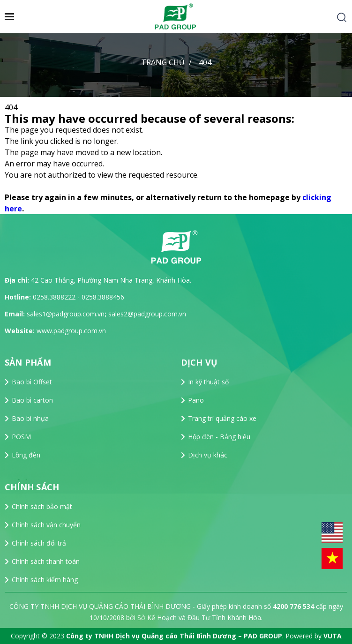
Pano (196, 400)
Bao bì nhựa (30, 418)
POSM (21, 437)
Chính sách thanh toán (46, 561)
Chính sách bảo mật (42, 506)
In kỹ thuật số (208, 382)
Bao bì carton (32, 400)
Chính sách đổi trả (39, 543)
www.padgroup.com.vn (71, 331)
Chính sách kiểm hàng (45, 580)
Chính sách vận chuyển (46, 525)
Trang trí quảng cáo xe (222, 418)
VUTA (333, 636)
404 (205, 62)
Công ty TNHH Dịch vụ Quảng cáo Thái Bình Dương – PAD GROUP (174, 636)
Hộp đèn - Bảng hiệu (219, 437)
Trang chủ (163, 62)
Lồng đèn (26, 455)
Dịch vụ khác (208, 455)
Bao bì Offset (32, 382)
